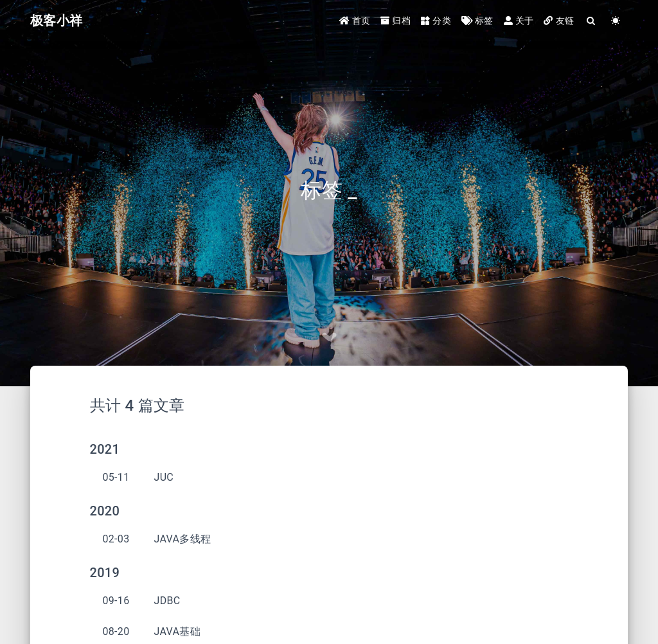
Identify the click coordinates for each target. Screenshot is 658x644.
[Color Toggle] (616, 21)
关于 (519, 21)
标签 (477, 21)
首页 (355, 21)
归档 (396, 21)
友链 (559, 21)
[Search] (591, 21)
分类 (436, 21)
